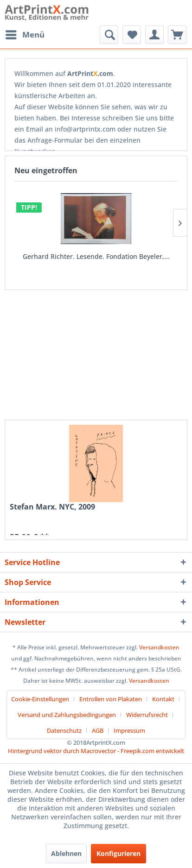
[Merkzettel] (132, 35)
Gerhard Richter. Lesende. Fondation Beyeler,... (96, 256)
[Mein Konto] (154, 35)
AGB (98, 730)
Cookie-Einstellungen (40, 699)
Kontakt (163, 699)
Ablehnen (66, 853)
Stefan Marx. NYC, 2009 (52, 507)
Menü (25, 34)
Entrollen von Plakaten (111, 699)
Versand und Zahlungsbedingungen (67, 715)
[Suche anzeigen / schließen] (109, 35)
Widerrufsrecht (147, 715)
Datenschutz (64, 730)
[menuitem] (25, 35)
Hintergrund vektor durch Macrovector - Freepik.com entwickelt (96, 751)
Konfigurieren (118, 853)
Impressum (129, 730)
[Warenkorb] (177, 35)
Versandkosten (159, 647)
